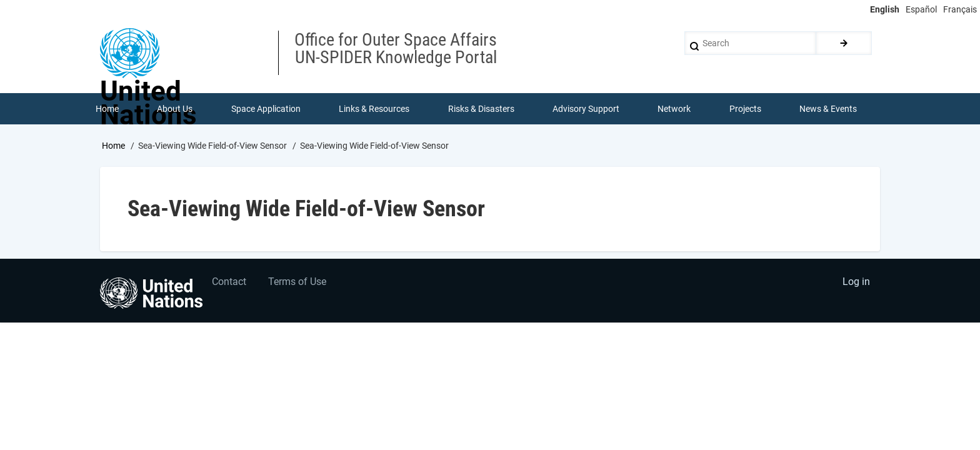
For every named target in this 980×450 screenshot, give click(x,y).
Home (113, 146)
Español (921, 9)
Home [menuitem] (107, 109)
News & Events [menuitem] (829, 109)
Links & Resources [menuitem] (374, 109)
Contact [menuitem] (230, 283)
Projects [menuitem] (745, 109)
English (885, 9)
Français (960, 9)
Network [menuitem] (675, 109)
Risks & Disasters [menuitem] (481, 109)
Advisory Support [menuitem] (586, 109)
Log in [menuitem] (856, 283)
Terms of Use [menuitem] (298, 283)
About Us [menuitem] (175, 109)
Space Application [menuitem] (266, 109)
